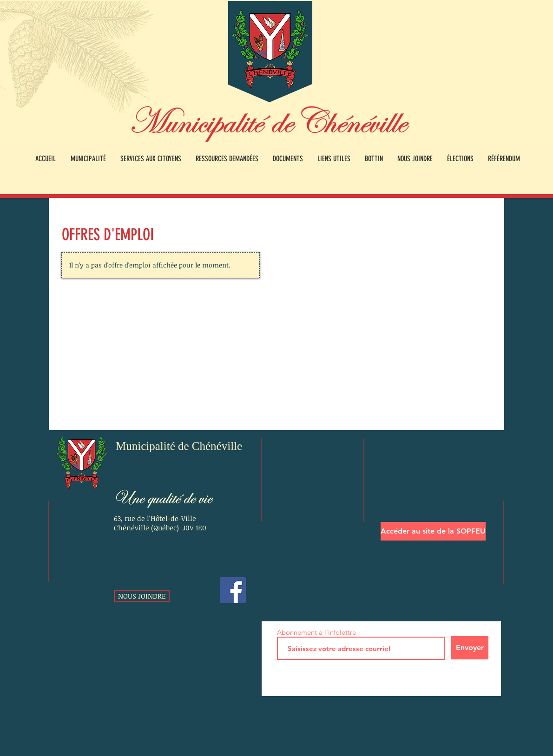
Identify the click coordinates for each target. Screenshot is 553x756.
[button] (88, 159)
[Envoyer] (470, 648)
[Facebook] (233, 590)
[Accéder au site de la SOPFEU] (433, 531)
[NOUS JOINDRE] (142, 596)
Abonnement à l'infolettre (316, 632)
